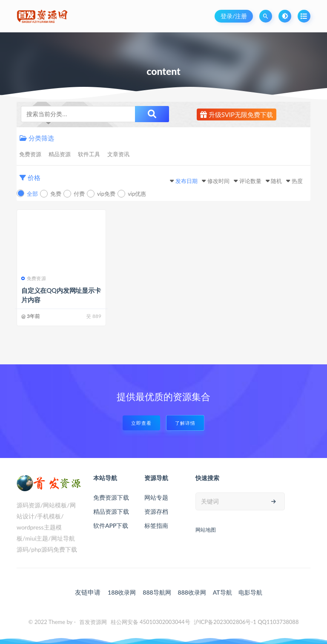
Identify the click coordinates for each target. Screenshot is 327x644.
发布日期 (186, 181)
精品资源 (60, 154)
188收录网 (122, 592)
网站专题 (156, 497)
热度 (297, 181)
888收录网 (192, 592)
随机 (276, 181)
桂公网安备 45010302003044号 (151, 622)
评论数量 (250, 181)
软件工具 (89, 154)
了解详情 (185, 423)
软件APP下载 (111, 525)
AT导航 (222, 592)
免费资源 (30, 154)
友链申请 (88, 592)
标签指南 (156, 525)
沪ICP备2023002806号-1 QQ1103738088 (246, 622)
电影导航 (250, 592)
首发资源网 (93, 622)
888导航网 (157, 592)
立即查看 (141, 423)
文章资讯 (118, 154)
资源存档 (156, 511)
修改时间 (218, 181)
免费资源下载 (111, 497)
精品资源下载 (111, 511)
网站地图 (206, 530)
